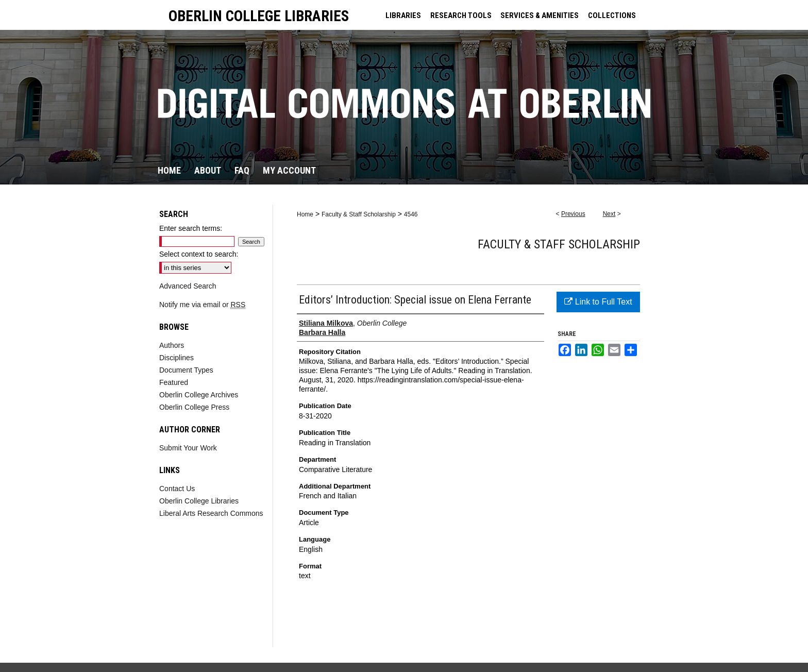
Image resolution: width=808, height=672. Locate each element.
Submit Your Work (188, 448)
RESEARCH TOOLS (461, 15)
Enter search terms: (191, 228)
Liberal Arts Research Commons (211, 513)
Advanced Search (188, 286)
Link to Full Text (598, 302)
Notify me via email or (202, 305)
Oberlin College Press (194, 407)
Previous (573, 214)
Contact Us (177, 489)
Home (305, 214)
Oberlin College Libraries (199, 501)
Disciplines (176, 358)
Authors (172, 345)
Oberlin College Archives (199, 395)
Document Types (186, 370)
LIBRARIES (403, 15)
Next (609, 214)
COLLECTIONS (612, 15)
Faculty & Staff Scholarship (359, 214)
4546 (411, 214)
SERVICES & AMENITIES (540, 15)
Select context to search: (199, 254)
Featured (174, 382)
